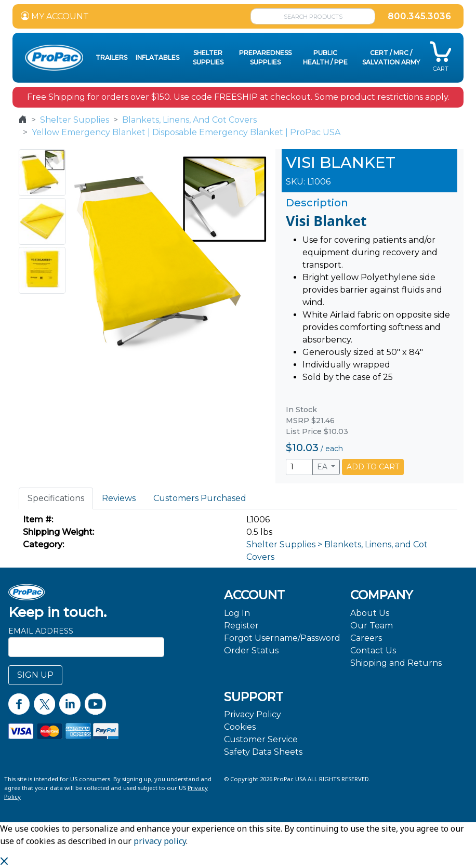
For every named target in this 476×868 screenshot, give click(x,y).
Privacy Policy (253, 714)
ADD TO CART (373, 467)
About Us (370, 613)
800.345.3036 (419, 16)
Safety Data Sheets (263, 752)
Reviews (119, 498)
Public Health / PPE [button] (325, 57)
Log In (237, 613)
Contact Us (373, 650)
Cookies (240, 727)
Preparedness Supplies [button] (265, 57)
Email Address (41, 631)
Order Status (251, 650)
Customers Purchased (200, 498)
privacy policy (160, 841)
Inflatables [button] (157, 57)
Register (241, 626)
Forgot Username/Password (282, 638)
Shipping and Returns (396, 663)
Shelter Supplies (75, 120)
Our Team (372, 626)
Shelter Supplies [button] (208, 57)
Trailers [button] (111, 57)
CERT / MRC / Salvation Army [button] (391, 57)
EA (323, 467)
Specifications (56, 498)
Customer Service (261, 739)
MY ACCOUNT (55, 16)
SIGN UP (35, 675)
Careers (366, 638)
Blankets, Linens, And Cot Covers (189, 120)
